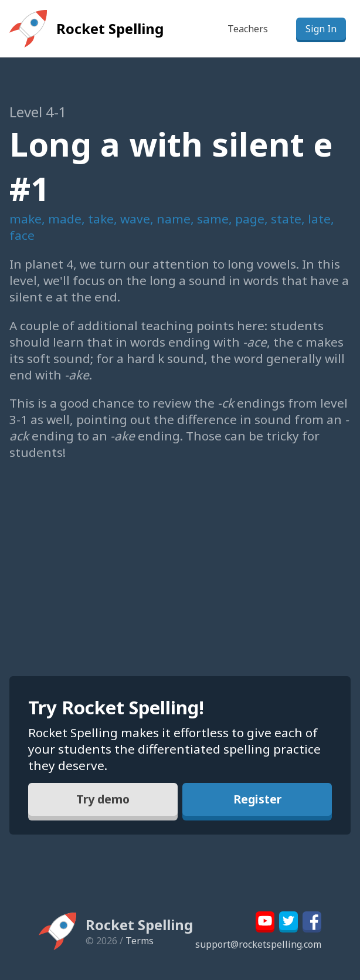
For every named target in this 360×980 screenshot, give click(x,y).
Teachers (248, 29)
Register (257, 800)
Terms (140, 941)
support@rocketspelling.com (258, 944)
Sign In (321, 29)
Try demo (103, 800)
